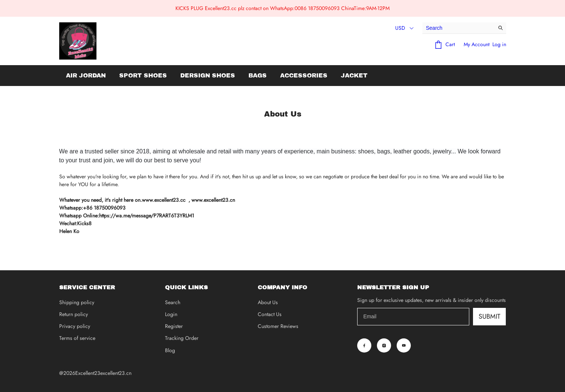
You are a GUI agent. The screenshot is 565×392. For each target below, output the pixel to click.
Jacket (354, 75)
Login (171, 314)
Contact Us (270, 314)
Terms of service (77, 338)
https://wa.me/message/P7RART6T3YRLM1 (147, 216)
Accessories (304, 75)
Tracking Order (182, 338)
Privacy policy (75, 326)
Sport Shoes (143, 75)
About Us (268, 302)
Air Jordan (86, 75)
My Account (477, 44)
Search (173, 302)
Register (174, 326)
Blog (170, 350)
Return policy (74, 314)
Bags (258, 75)
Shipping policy (77, 302)
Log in (499, 44)
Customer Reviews (278, 326)
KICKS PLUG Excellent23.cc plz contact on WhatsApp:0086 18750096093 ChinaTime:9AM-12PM (282, 8)
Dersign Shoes (208, 75)
